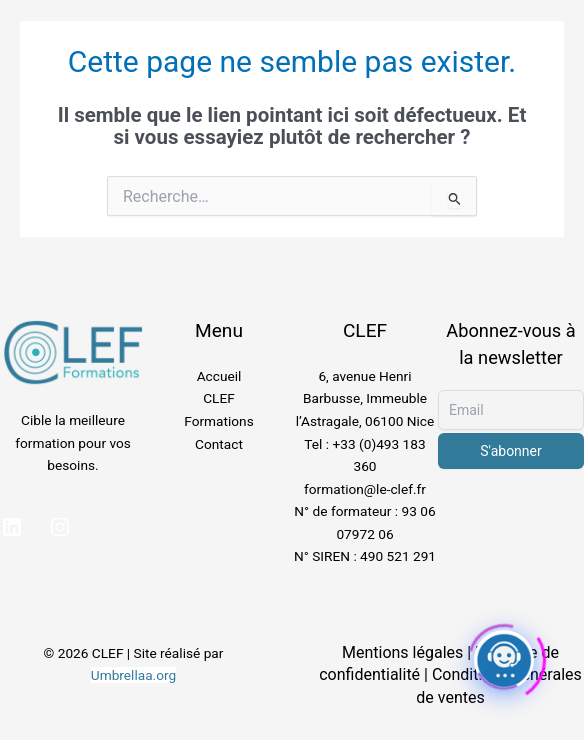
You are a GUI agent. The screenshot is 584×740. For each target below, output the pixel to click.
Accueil (219, 376)
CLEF (219, 398)
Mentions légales (402, 652)
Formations (218, 421)
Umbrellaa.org (133, 675)
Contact (219, 444)
